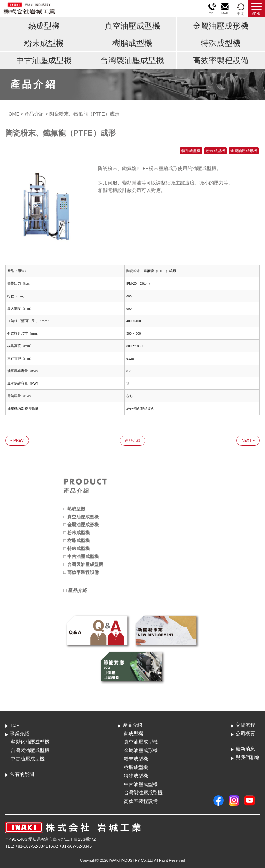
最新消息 (245, 749)
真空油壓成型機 (132, 26)
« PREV (17, 440)
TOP (15, 725)
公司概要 (245, 734)
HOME (12, 114)
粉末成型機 (44, 43)
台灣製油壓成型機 (132, 60)
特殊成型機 (221, 43)
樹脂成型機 (132, 43)
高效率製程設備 (221, 60)
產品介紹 (34, 114)
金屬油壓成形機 (221, 26)
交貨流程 (245, 725)
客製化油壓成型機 (30, 742)
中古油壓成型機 (44, 60)
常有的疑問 (22, 774)
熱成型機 (44, 26)
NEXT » (248, 440)
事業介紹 (20, 734)
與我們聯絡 (248, 757)
